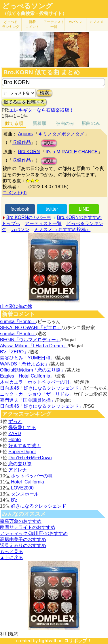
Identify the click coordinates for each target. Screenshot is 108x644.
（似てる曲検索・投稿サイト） (35, 13)
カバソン (75, 22)
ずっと (15, 421)
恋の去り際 (20, 464)
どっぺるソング (28, 6)
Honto (15, 440)
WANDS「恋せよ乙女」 (25, 364)
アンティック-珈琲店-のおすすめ (34, 533)
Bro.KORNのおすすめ (79, 217)
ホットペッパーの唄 (32, 476)
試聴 (49, 143)
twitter (52, 209)
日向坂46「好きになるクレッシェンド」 (42, 388)
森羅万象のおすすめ (21, 521)
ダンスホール (25, 494)
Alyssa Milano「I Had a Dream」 (34, 346)
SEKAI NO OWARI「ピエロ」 (31, 328)
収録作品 (22, 142)
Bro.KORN (29, 152)
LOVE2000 (22, 488)
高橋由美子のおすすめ (23, 539)
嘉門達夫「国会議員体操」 (28, 400)
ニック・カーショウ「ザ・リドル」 (37, 394)
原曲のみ (91, 123)
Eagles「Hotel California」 (27, 376)
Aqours (25, 134)
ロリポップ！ (78, 641)
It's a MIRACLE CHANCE (72, 152)
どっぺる (11, 24)
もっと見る (12, 551)
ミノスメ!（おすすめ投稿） (62, 229)
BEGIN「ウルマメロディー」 (30, 340)
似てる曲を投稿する (24, 102)
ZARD (15, 434)
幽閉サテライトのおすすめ (28, 527)
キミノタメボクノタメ (61, 134)
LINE (84, 209)
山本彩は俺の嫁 (16, 306)
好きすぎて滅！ (24, 446)
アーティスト (54, 24)
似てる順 (14, 123)
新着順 (39, 123)
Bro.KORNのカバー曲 (29, 217)
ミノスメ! (97, 22)
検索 (44, 93)
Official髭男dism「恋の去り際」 (33, 370)
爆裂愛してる (22, 427)
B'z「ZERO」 (14, 352)
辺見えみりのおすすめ (23, 545)
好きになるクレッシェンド (39, 506)
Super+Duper (22, 452)
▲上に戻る (12, 558)
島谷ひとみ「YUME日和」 (27, 358)
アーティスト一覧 (43, 223)
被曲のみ (65, 123)
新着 (32, 24)
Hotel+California (27, 482)
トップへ (11, 223)
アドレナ (18, 470)
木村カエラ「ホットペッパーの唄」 (37, 382)
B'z (14, 500)
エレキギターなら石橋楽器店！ (41, 110)
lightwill (48, 641)
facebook (20, 209)
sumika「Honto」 (18, 322)
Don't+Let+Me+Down (30, 458)
